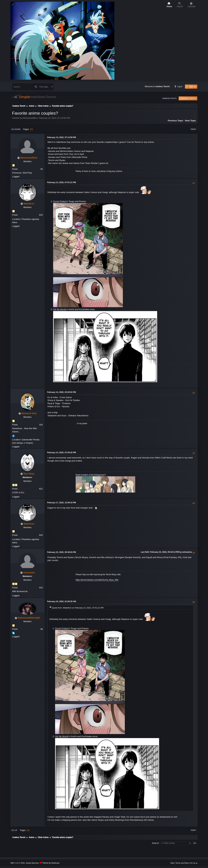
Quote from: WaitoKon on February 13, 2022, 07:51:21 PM (78, 608)
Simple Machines (32, 863)
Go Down (16, 129)
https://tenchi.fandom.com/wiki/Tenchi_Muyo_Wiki (97, 580)
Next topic (191, 121)
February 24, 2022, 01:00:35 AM (62, 601)
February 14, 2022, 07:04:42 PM (62, 453)
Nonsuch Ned (29, 413)
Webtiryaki (55, 863)
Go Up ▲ (194, 863)
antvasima (29, 573)
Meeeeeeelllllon (29, 158)
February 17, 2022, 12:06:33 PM (62, 503)
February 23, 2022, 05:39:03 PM (62, 552)
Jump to (155, 843)
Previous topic (175, 121)
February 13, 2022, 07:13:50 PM (62, 137)
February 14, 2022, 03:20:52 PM (62, 392)
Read (91, 475)
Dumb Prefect (60, 201)
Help (172, 863)
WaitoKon (29, 204)
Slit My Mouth (60, 309)
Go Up (14, 830)
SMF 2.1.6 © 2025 (18, 863)
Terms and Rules (182, 863)
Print (193, 129)
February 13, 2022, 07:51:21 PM (62, 182)
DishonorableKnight (29, 618)
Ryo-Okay (29, 474)
